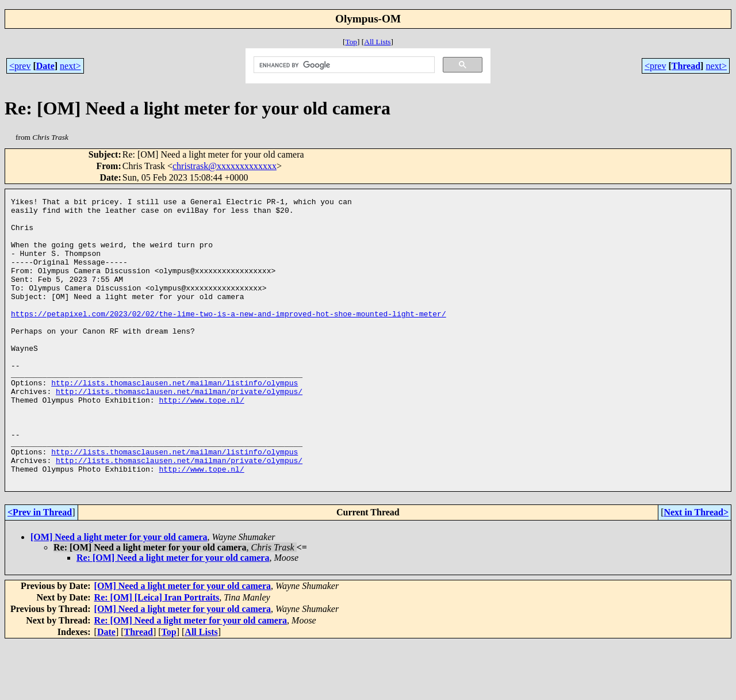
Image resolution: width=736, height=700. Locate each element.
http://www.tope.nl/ (201, 441)
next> (70, 66)
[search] (343, 65)
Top (351, 42)
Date (45, 66)
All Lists (377, 42)
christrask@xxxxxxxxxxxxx (225, 166)
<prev (20, 66)
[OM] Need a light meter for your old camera (119, 594)
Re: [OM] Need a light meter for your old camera (173, 615)
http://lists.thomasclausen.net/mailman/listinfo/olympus (175, 420)
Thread (686, 66)
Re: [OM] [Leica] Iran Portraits (157, 654)
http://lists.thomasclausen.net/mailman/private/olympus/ (179, 431)
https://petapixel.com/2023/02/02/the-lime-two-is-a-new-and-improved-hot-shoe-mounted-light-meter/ (229, 338)
